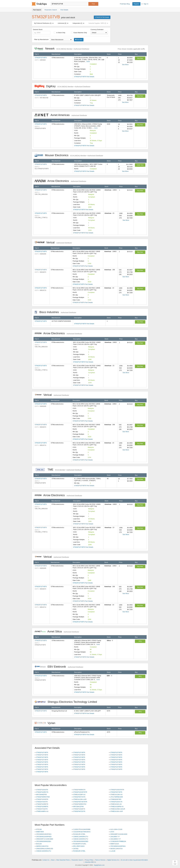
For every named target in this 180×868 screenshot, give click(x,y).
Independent (79, 23)
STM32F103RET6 (42, 804)
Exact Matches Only (79, 33)
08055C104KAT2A (42, 846)
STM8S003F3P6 (116, 799)
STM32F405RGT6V (80, 804)
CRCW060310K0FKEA (44, 834)
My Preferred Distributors (44, 23)
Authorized (63, 23)
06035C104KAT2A (116, 849)
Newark (62, 49)
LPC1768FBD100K (117, 797)
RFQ (140, 641)
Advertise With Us (90, 862)
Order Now (140, 165)
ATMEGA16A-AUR (116, 811)
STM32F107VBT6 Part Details (84, 77)
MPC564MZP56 (41, 794)
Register (136, 4)
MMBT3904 (40, 832)
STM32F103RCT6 (42, 792)
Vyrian (46, 723)
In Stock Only (59, 33)
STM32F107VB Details (102, 17)
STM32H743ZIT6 (42, 809)
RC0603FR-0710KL (80, 844)
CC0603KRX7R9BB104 (118, 841)
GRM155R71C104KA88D (45, 839)
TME (58, 470)
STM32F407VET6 (116, 792)
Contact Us (46, 860)
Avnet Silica (57, 631)
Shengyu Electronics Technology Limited (67, 702)
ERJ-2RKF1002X (79, 846)
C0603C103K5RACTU (44, 851)
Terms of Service (100, 860)
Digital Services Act (113, 860)
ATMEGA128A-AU (116, 794)
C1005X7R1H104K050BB (82, 829)
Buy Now (140, 58)
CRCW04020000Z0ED (81, 841)
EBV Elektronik (59, 667)
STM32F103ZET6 (79, 809)
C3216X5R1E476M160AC (82, 832)
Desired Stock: (42, 32)
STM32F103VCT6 (116, 802)
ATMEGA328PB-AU (117, 807)
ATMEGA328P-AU (79, 794)
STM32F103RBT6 (42, 807)
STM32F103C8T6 (42, 790)
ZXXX (112, 832)
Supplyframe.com (99, 865)
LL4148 (113, 851)
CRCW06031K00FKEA (118, 846)
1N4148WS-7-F (115, 839)
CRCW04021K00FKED (44, 837)
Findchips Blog (125, 4)
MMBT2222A (115, 844)
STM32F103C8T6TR (117, 790)
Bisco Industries (55, 312)
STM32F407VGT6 (79, 797)
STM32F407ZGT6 (79, 811)
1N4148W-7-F (115, 837)
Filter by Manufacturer (41, 39)
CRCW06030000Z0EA (44, 841)
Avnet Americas (61, 115)
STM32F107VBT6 (41, 58)
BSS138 (39, 844)
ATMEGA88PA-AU (42, 811)
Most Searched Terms (63, 860)
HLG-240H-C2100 (116, 829)
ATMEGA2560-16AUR (118, 809)
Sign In (146, 4)
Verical (53, 242)
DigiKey (63, 86)
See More (125, 65)
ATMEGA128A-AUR (80, 799)
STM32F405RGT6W (43, 797)
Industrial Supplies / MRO (99, 23)
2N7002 (76, 849)
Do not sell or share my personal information (134, 860)
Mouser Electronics (69, 155)
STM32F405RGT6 (79, 790)
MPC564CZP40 (78, 807)
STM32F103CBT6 (42, 799)
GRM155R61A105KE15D (44, 849)
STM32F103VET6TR (80, 792)
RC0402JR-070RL (79, 834)
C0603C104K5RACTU (81, 839)
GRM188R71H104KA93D (119, 834)
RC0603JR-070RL (79, 851)
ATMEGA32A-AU (116, 804)
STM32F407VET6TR (80, 802)
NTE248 (39, 829)
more (88, 61)
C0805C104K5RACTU (81, 837)
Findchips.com (39, 4)
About (53, 860)
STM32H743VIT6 (42, 802)
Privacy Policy (89, 860)
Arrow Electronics (60, 181)
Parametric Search (77, 860)
